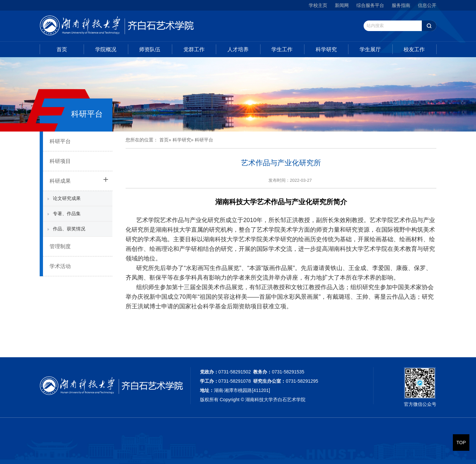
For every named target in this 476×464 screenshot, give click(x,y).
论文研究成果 (67, 198)
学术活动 (60, 266)
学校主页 (318, 5)
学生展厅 (370, 49)
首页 (62, 49)
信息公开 (427, 5)
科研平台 (60, 141)
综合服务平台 (370, 5)
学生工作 (282, 49)
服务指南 (401, 5)
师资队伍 (150, 49)
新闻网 (342, 5)
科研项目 (60, 161)
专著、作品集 (67, 213)
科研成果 (60, 181)
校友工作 (414, 49)
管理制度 (60, 246)
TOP (461, 443)
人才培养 (238, 49)
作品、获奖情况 (69, 229)
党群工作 (194, 49)
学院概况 (106, 49)
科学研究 (326, 49)
